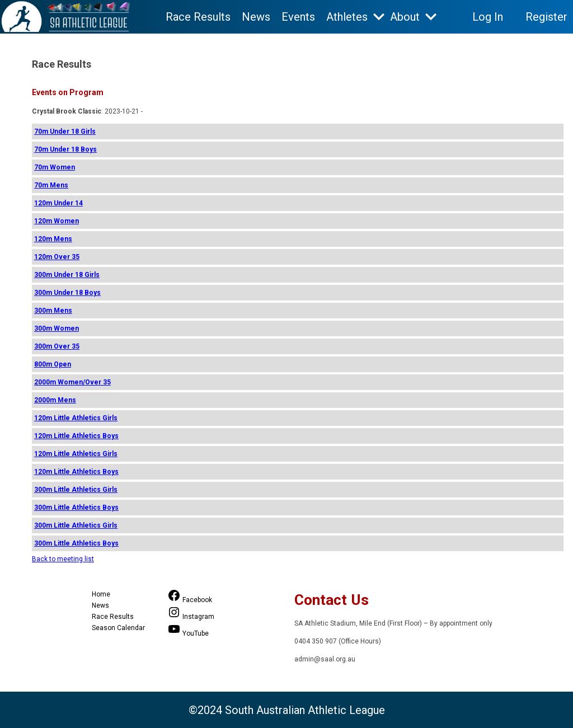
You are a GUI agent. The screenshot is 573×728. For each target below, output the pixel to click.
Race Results (198, 17)
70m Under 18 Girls (65, 131)
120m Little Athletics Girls (76, 418)
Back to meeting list (63, 559)
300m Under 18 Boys (67, 293)
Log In (488, 17)
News (256, 17)
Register (546, 17)
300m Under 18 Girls (67, 275)
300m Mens (53, 311)
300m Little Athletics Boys (76, 508)
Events (298, 17)
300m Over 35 (57, 346)
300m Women (57, 328)
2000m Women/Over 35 (72, 382)
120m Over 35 (57, 257)
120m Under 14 (58, 203)
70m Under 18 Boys (65, 149)
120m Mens (53, 239)
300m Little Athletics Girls (76, 490)
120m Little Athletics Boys (76, 436)
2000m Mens (55, 400)
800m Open (53, 364)
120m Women (57, 221)
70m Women (55, 167)
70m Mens (51, 185)
